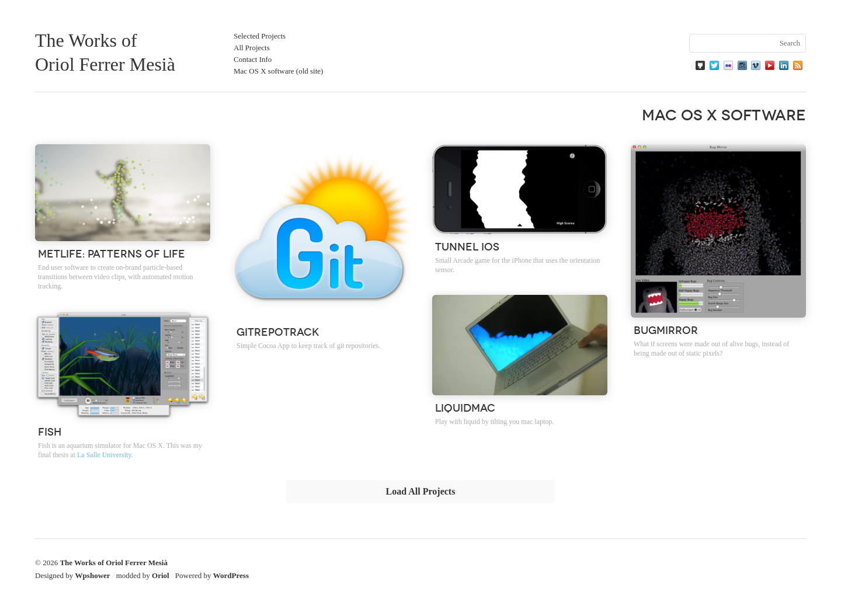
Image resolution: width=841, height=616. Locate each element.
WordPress (231, 575)
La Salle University (104, 455)
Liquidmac (465, 407)
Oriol (161, 575)
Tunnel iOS (467, 246)
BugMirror (666, 329)
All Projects (252, 48)
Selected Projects (260, 36)
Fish (50, 431)
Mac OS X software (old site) (278, 71)
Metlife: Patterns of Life (112, 253)
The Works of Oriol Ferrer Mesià (114, 563)
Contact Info (253, 59)
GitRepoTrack (278, 331)
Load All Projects (421, 491)
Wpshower (93, 575)
